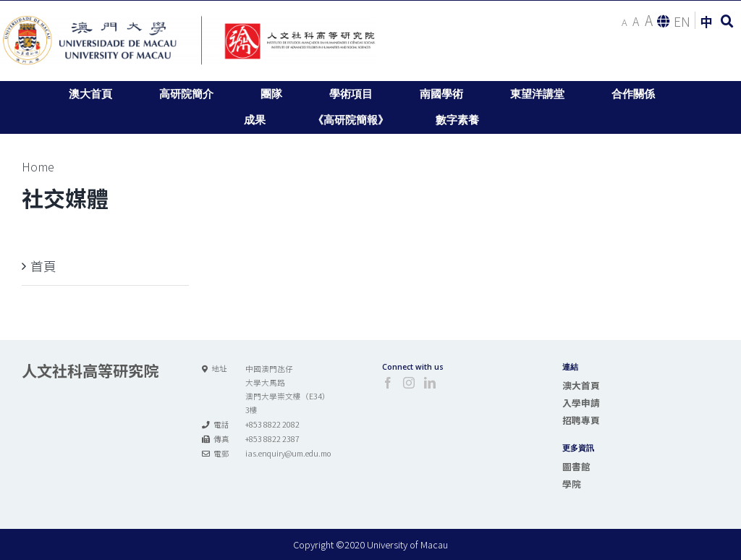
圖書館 (576, 466)
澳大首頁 (581, 385)
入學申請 (581, 403)
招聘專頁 (581, 420)
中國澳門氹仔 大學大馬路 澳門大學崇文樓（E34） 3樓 (288, 389)
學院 (572, 484)
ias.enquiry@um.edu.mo (288, 453)
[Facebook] (388, 383)
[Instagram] (409, 383)
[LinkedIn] (430, 383)
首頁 (43, 266)
